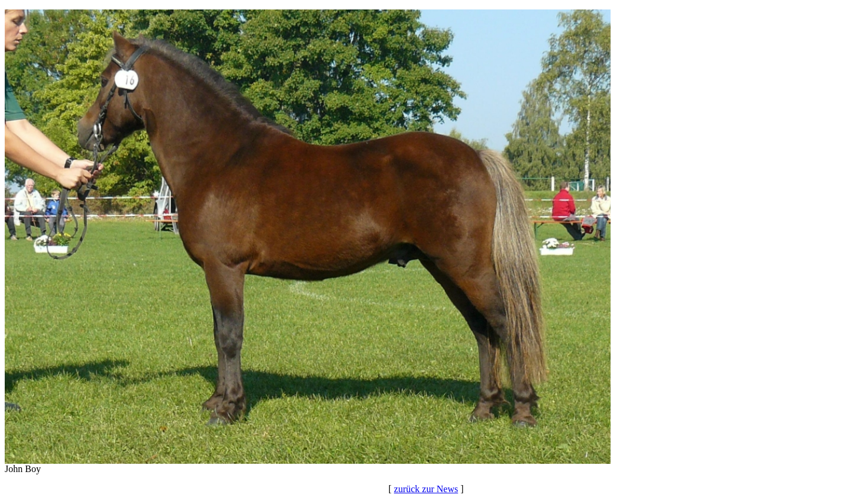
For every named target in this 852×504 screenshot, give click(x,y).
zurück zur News (426, 489)
